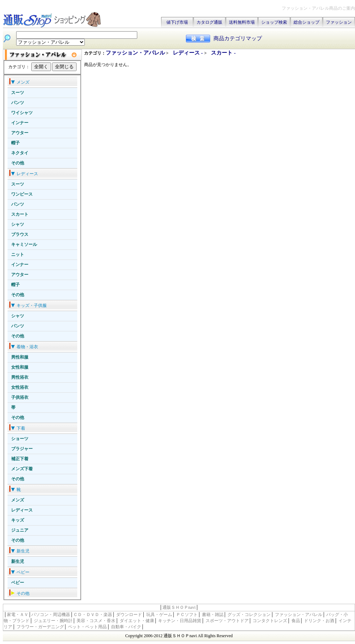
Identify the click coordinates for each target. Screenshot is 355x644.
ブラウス (20, 234)
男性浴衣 (20, 377)
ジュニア (20, 530)
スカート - (223, 53)
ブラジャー (22, 449)
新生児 (18, 561)
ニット (18, 255)
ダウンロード (129, 615)
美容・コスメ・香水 (96, 621)
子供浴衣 (20, 397)
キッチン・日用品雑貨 (180, 621)
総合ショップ (306, 22)
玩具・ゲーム (159, 615)
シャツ (18, 224)
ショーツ (20, 439)
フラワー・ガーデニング (40, 627)
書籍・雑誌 (213, 615)
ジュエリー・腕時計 (53, 621)
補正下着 (20, 459)
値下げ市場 (177, 22)
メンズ (18, 500)
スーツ (18, 93)
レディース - (189, 53)
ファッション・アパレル (135, 53)
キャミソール (24, 244)
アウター (20, 133)
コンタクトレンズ (270, 621)
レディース (22, 510)
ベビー (18, 583)
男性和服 (20, 357)
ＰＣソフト (187, 615)
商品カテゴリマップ (238, 38)
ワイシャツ (22, 113)
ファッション (339, 22)
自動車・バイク (126, 627)
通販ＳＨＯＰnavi (179, 607)
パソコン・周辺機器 (51, 615)
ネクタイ (20, 153)
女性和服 (20, 367)
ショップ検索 (274, 22)
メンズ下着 (22, 469)
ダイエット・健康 (137, 621)
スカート (20, 214)
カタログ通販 (209, 22)
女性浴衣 (20, 387)
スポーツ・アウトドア (227, 621)
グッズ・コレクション (249, 615)
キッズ (18, 520)
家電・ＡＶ (18, 615)
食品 (296, 621)
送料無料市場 (242, 22)
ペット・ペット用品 (87, 627)
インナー (20, 123)
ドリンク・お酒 (319, 621)
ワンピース (22, 194)
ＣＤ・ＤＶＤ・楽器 (93, 615)
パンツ (18, 103)
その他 (18, 163)
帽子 (15, 143)
